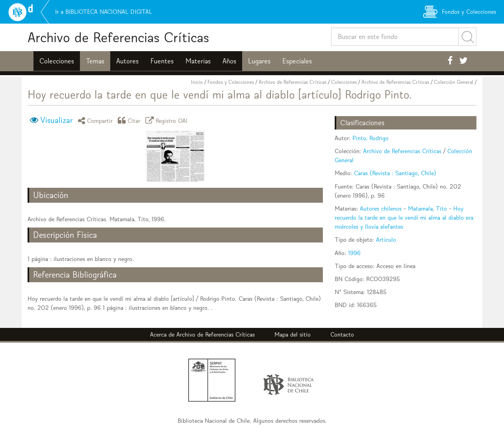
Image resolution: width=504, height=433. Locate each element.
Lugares (259, 61)
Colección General (454, 82)
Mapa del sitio (293, 334)
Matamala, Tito (427, 208)
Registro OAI (168, 120)
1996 (354, 253)
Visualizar (57, 120)
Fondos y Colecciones (231, 82)
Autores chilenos (381, 208)
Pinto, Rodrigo (371, 138)
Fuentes (162, 61)
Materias (198, 61)
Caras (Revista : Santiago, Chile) (395, 173)
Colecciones (57, 61)
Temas (95, 61)
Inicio (197, 82)
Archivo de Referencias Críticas (118, 37)
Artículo (386, 240)
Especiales (297, 61)
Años (229, 61)
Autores (127, 61)
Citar (130, 120)
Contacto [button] (342, 334)
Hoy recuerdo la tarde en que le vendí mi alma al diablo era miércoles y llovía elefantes (404, 217)
